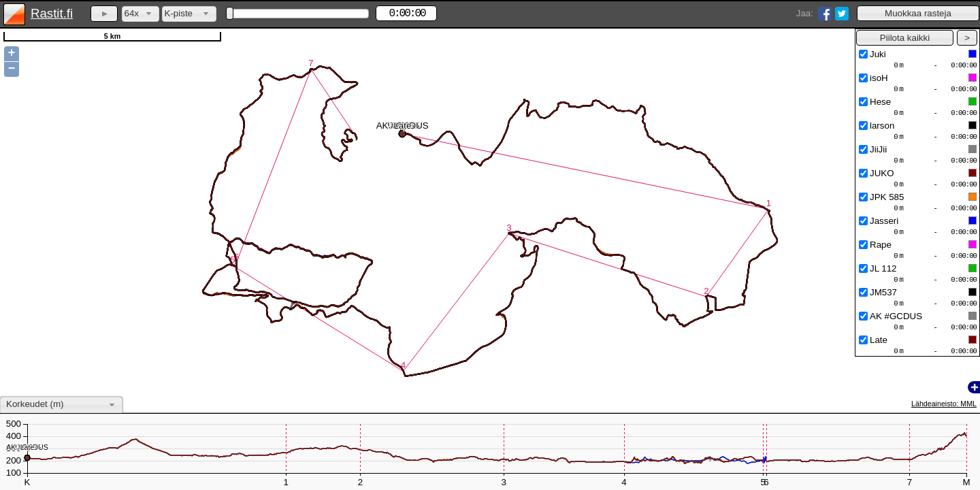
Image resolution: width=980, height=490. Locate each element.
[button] (918, 13)
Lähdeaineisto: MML (944, 404)
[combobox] (141, 14)
